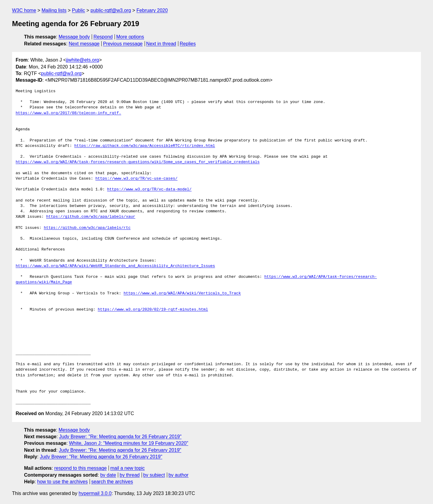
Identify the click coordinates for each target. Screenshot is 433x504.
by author (178, 475)
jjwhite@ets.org (83, 60)
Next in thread (161, 44)
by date (108, 475)
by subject (154, 475)
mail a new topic (128, 468)
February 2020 (152, 10)
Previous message (123, 44)
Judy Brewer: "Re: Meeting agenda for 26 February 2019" (120, 437)
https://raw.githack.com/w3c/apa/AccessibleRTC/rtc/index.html (145, 146)
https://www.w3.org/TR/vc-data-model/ (149, 190)
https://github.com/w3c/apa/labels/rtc (87, 228)
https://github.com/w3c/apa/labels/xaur (91, 217)
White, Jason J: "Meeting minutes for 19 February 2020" (128, 443)
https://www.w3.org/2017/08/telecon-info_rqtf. (68, 113)
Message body (74, 37)
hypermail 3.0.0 (95, 493)
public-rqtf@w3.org (111, 10)
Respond (103, 37)
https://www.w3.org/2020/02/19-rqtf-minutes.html (153, 310)
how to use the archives (63, 482)
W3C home (24, 10)
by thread (130, 475)
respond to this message (80, 468)
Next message (84, 44)
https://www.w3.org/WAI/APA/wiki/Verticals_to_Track (182, 293)
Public (78, 10)
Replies (188, 44)
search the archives (112, 482)
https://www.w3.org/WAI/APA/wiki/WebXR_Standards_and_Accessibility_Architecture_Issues (115, 266)
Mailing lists (54, 10)
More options (130, 37)
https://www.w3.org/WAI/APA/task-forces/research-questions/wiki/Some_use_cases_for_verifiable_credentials (138, 162)
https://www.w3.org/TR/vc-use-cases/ (136, 179)
